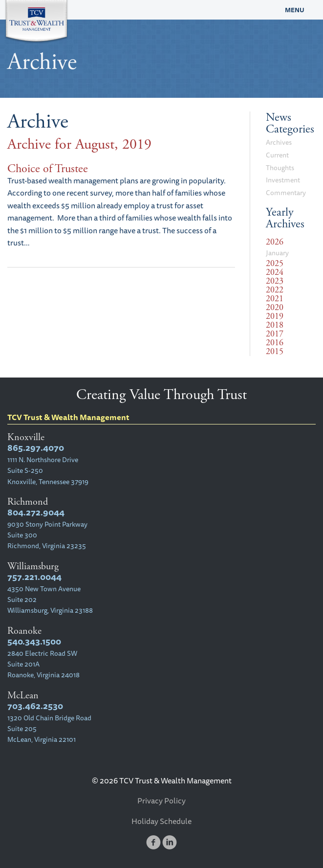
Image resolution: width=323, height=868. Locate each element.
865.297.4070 (36, 448)
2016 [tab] (275, 343)
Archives (279, 142)
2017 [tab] (275, 334)
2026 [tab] (275, 242)
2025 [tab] (275, 264)
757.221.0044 (34, 577)
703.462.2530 (35, 706)
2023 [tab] (275, 281)
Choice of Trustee (48, 169)
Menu (295, 10)
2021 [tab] (275, 299)
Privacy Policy (161, 801)
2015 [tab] (275, 352)
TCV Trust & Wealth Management (121, 10)
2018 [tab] (275, 325)
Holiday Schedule (161, 821)
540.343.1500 (34, 641)
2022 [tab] (275, 290)
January (277, 253)
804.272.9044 (36, 512)
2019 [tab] (275, 316)
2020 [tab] (275, 308)
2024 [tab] (275, 272)
